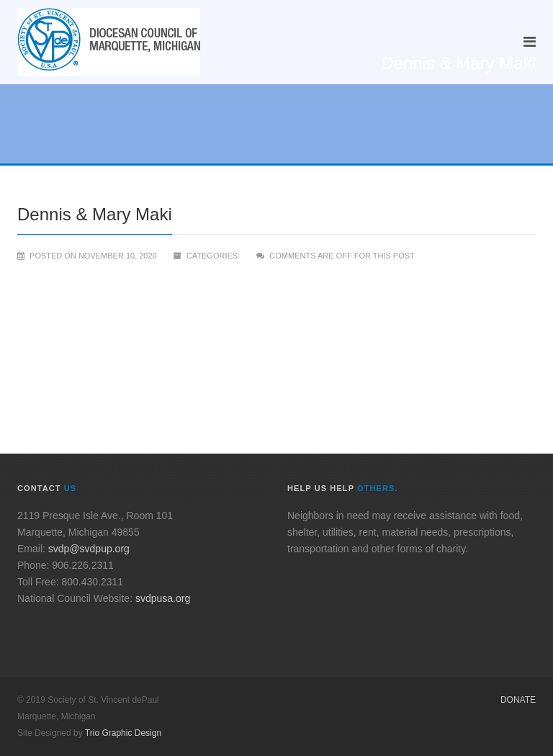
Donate (518, 700)
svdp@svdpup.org (89, 549)
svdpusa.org (163, 598)
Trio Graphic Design (123, 733)
